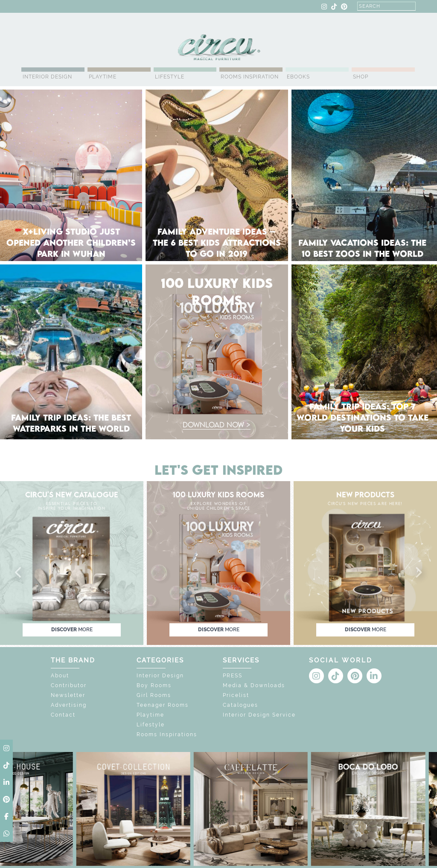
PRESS (233, 676)
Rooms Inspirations (167, 734)
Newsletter (68, 695)
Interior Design (47, 77)
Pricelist (236, 695)
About (60, 676)
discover (72, 630)
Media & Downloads (254, 685)
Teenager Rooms (163, 705)
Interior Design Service (259, 715)
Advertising (69, 705)
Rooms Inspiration (250, 77)
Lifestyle (170, 77)
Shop (361, 77)
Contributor (69, 685)
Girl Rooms (154, 695)
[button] (19, 573)
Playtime (103, 77)
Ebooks (298, 77)
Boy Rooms (154, 685)
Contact (63, 715)
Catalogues (240, 705)
